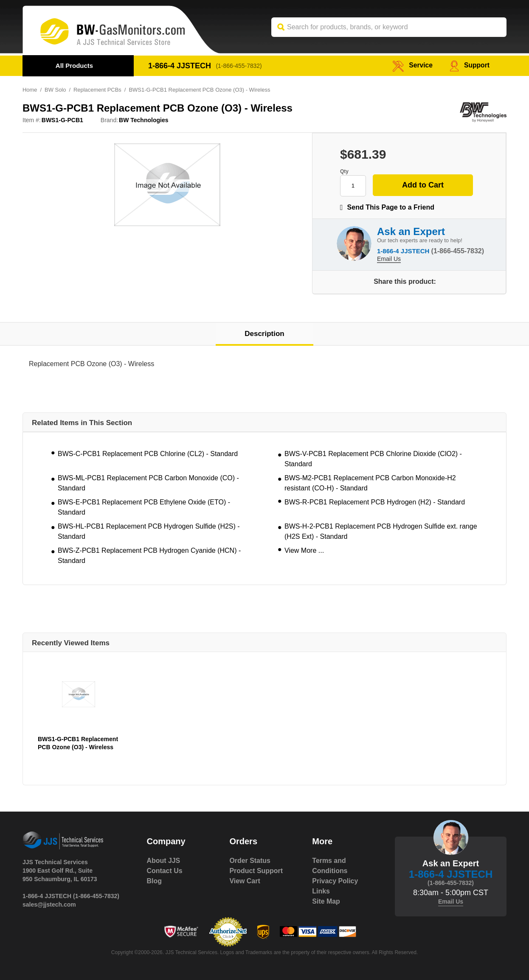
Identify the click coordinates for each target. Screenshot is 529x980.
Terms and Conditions (330, 866)
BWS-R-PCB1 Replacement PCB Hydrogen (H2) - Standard (375, 502)
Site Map (326, 901)
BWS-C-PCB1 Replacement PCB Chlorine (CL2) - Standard (148, 454)
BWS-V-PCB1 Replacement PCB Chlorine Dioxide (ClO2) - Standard (373, 459)
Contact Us (165, 871)
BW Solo (55, 90)
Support (469, 66)
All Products (74, 66)
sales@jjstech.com (49, 904)
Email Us (389, 259)
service (412, 66)
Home (30, 90)
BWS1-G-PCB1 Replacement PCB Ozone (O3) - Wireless (78, 743)
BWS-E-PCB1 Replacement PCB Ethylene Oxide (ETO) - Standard (144, 507)
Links (321, 891)
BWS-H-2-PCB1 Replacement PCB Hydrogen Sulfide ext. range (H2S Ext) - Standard (381, 531)
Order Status (250, 861)
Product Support (256, 871)
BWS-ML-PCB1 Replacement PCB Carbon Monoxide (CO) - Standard (148, 483)
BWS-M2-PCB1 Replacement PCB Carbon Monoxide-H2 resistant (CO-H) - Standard (370, 483)
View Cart (245, 881)
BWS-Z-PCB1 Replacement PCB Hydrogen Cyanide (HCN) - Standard (149, 556)
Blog (155, 881)
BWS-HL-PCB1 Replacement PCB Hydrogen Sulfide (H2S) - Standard (149, 531)
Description (264, 334)
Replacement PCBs (98, 90)
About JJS (164, 861)
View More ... (304, 550)
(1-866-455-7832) (239, 66)
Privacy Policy (335, 881)
